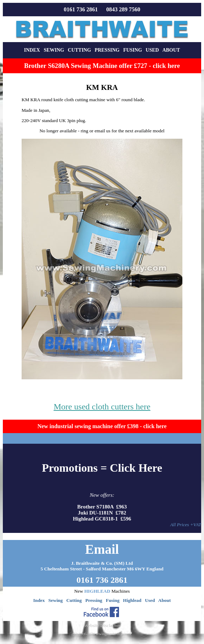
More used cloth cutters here (102, 407)
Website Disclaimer (102, 625)
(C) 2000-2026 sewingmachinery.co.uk (102, 634)
